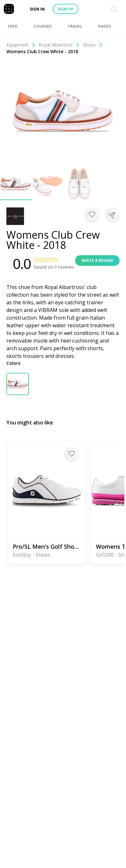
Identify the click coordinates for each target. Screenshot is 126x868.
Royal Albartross (59, 45)
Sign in (37, 9)
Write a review (97, 260)
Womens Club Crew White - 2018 (42, 51)
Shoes (93, 45)
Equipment (21, 45)
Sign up (66, 9)
